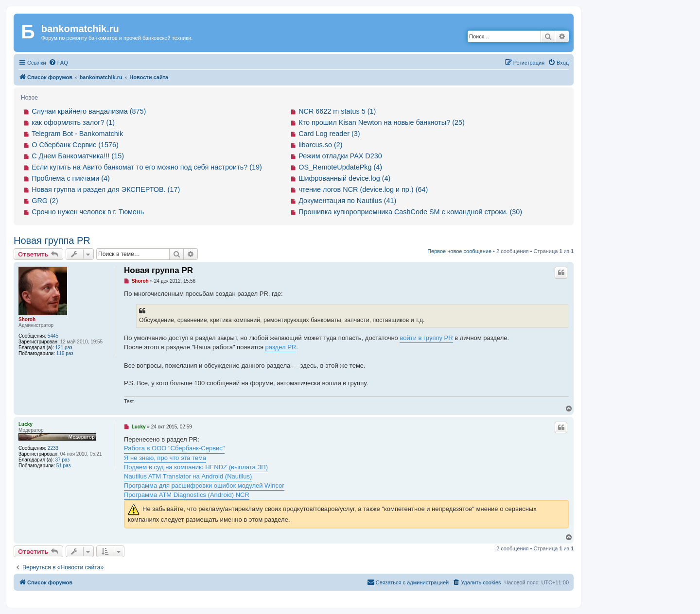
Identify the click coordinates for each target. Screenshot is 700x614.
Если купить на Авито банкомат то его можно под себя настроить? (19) (147, 167)
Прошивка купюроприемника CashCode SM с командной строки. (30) (410, 212)
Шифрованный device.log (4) (344, 178)
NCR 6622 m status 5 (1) (337, 111)
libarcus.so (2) (320, 145)
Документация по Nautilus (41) (347, 201)
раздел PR (281, 347)
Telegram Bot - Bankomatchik (77, 134)
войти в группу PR (426, 338)
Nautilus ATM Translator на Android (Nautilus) (188, 476)
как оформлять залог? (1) (73, 122)
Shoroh (27, 319)
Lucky (26, 424)
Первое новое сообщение (459, 251)
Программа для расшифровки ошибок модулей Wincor (204, 486)
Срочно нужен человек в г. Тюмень (88, 212)
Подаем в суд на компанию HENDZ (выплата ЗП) (196, 467)
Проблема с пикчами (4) (71, 178)
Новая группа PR (52, 240)
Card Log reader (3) (329, 134)
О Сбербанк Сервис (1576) (75, 145)
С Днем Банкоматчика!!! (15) (78, 156)
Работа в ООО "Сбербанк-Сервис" (174, 448)
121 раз (64, 348)
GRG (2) (45, 201)
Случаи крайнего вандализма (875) (89, 111)
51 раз (64, 466)
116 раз (65, 353)
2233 (53, 448)
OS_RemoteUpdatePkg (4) (340, 167)
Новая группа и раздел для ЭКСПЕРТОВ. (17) (106, 189)
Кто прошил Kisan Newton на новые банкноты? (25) (382, 122)
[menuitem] (58, 63)
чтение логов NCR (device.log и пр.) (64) (363, 189)
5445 (53, 336)
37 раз (63, 460)
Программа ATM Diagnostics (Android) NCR (187, 495)
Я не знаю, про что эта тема (165, 458)
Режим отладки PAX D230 (340, 156)
